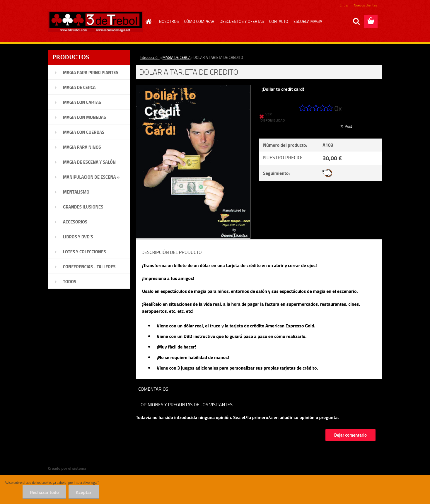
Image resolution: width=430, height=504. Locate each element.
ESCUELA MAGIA (308, 21)
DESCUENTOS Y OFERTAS (242, 21)
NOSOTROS (169, 21)
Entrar (344, 5)
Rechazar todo (44, 492)
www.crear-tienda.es (107, 468)
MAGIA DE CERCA (177, 57)
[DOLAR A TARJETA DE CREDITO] (193, 88)
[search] (356, 21)
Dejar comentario (350, 435)
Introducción (150, 57)
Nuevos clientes (365, 5)
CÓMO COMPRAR (199, 21)
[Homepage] (148, 21)
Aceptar (84, 492)
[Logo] (96, 22)
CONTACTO (279, 21)
